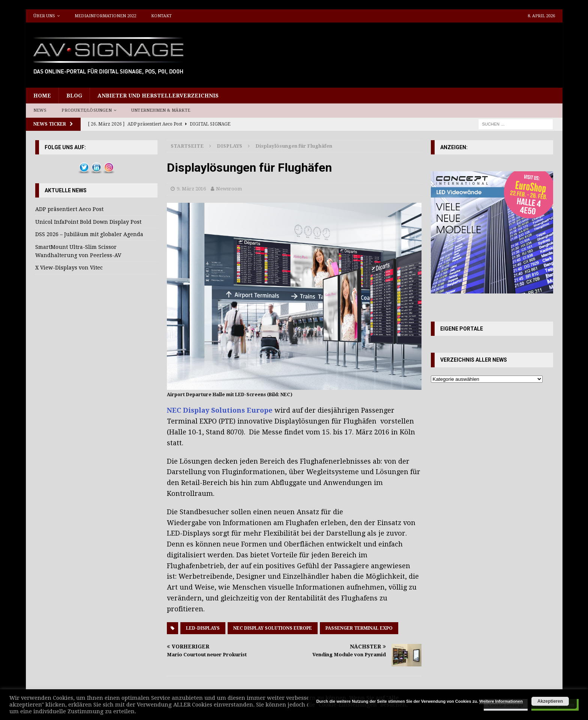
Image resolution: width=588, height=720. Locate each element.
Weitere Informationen (501, 701)
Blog (74, 96)
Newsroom (229, 189)
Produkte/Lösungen (86, 110)
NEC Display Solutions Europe (220, 410)
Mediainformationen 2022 (105, 16)
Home (42, 96)
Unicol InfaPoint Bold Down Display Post (88, 222)
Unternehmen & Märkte (161, 110)
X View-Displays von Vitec (69, 268)
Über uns (44, 16)
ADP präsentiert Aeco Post (69, 209)
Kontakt (161, 16)
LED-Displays (203, 628)
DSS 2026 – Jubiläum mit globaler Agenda (89, 234)
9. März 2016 (191, 189)
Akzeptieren (550, 701)
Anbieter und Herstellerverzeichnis (158, 96)
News (40, 110)
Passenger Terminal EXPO (359, 628)
